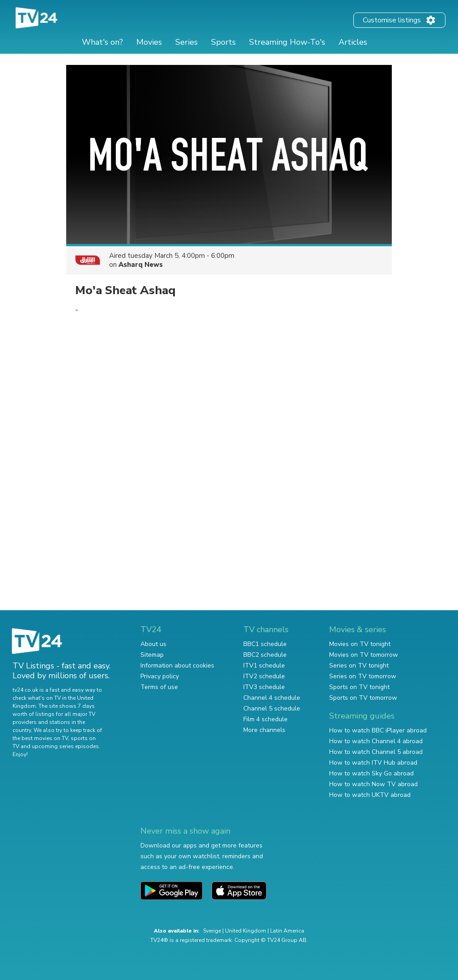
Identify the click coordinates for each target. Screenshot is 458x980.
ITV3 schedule (264, 687)
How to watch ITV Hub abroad (373, 763)
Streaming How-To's (287, 42)
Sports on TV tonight (359, 687)
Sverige (212, 931)
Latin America (287, 931)
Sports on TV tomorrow (363, 698)
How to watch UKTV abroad (370, 795)
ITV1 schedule (264, 665)
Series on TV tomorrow (363, 676)
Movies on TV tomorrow (364, 655)
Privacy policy (160, 676)
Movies (149, 42)
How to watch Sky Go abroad (371, 773)
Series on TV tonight (359, 665)
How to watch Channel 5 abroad (376, 752)
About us (153, 644)
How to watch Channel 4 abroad (376, 741)
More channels (264, 730)
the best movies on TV (40, 738)
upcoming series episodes (65, 746)
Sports (223, 42)
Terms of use (159, 687)
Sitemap (152, 655)
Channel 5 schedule (272, 708)
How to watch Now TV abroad (373, 784)
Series (187, 42)
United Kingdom (246, 931)
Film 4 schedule (265, 719)
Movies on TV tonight (360, 644)
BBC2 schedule (265, 655)
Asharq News (141, 265)
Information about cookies (177, 665)
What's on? (102, 42)
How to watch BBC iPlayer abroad (378, 730)
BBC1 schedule (265, 644)
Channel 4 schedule (272, 698)
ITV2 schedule (264, 676)
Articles (353, 42)
